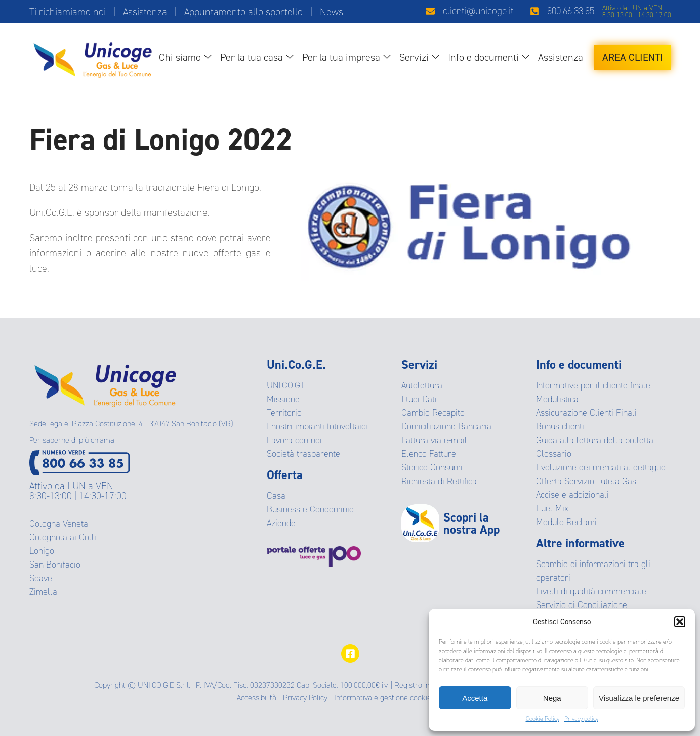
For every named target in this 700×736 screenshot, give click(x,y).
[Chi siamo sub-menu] (210, 57)
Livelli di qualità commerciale (591, 591)
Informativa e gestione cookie (383, 697)
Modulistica (557, 399)
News (332, 12)
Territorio (284, 413)
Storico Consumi (432, 467)
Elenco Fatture (429, 454)
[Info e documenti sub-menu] (528, 57)
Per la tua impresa (341, 57)
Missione (283, 399)
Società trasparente (303, 454)
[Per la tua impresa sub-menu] (389, 57)
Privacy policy (581, 719)
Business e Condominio (310, 509)
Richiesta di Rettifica (439, 481)
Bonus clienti (560, 426)
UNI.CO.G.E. (287, 385)
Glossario (554, 454)
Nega (552, 698)
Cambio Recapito (433, 413)
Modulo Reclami (566, 522)
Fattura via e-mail (434, 440)
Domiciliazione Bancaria (446, 426)
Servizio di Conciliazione (582, 605)
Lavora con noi (294, 440)
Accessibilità (257, 697)
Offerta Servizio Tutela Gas (586, 481)
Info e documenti (483, 57)
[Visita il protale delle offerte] (334, 557)
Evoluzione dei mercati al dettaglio (601, 467)
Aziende (281, 523)
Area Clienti (633, 57)
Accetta (475, 698)
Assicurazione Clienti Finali (586, 413)
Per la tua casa (252, 57)
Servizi (414, 57)
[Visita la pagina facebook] (350, 654)
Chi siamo (180, 57)
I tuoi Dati (419, 399)
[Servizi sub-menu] (438, 57)
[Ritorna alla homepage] (93, 57)
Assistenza (145, 12)
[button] (680, 622)
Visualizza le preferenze (639, 698)
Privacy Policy (305, 697)
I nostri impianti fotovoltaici (317, 426)
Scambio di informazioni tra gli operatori (593, 571)
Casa (276, 496)
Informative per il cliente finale (593, 385)
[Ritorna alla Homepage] (105, 382)
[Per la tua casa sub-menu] (292, 57)
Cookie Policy (543, 719)
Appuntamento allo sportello (243, 12)
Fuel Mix (552, 508)
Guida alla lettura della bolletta (595, 440)
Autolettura (422, 385)
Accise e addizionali (572, 495)
